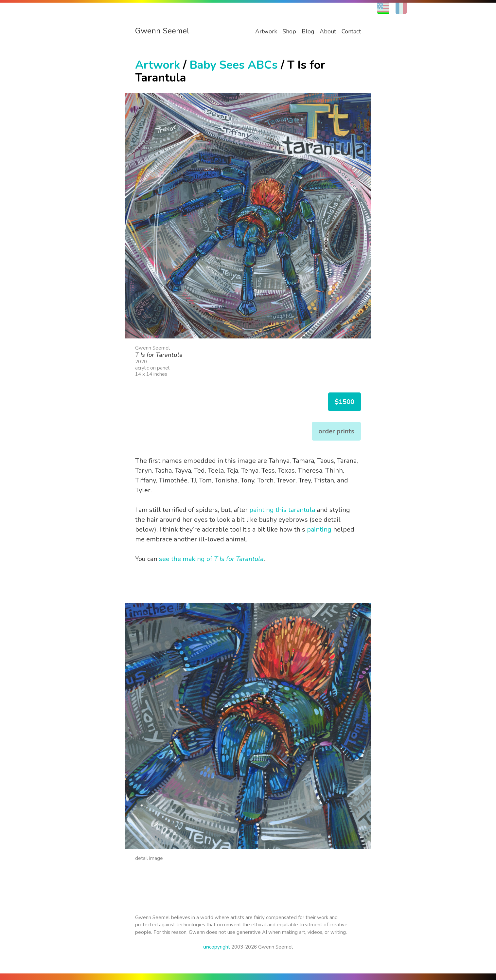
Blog (308, 31)
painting (319, 529)
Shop (289, 31)
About (328, 31)
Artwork (266, 31)
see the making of (211, 559)
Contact (351, 31)
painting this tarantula (282, 510)
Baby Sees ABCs (234, 65)
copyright (217, 947)
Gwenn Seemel (162, 31)
